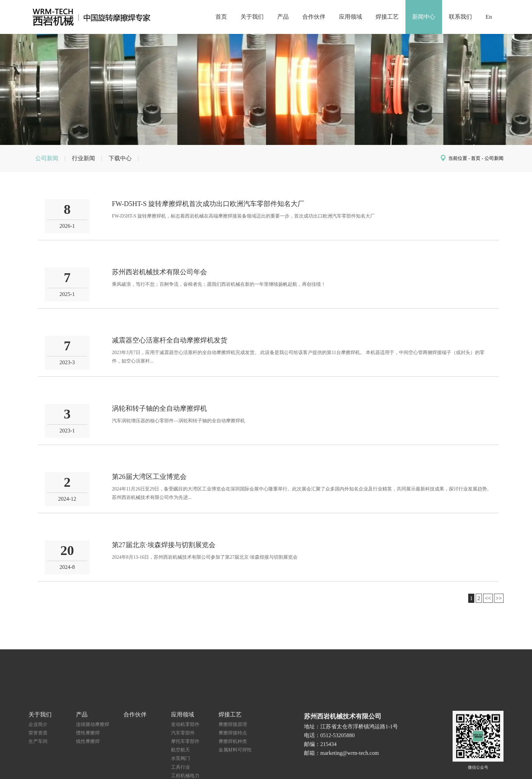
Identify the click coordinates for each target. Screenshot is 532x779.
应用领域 (350, 17)
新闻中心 (424, 17)
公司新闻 (47, 158)
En (489, 17)
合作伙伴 (314, 17)
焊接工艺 (387, 17)
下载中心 (120, 158)
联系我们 (460, 17)
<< (488, 598)
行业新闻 (83, 158)
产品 (283, 17)
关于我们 (252, 17)
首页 (221, 17)
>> (499, 598)
